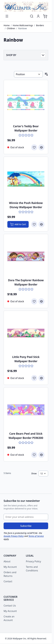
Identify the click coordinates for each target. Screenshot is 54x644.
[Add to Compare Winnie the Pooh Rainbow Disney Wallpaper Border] (41, 224)
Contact (8, 581)
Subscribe (26, 526)
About (7, 561)
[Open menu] (7, 16)
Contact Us (10, 606)
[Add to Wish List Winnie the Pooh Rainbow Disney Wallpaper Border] (34, 224)
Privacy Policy (34, 561)
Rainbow (23, 28)
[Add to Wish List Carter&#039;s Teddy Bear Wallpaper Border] (34, 147)
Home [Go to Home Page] (7, 25)
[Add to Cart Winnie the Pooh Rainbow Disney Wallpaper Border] (18, 224)
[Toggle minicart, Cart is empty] (45, 16)
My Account (10, 567)
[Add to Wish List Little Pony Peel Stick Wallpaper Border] (34, 378)
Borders (40, 25)
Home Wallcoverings (23, 25)
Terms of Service (36, 536)
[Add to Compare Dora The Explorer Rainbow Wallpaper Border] (41, 301)
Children (11, 28)
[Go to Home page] (26, 7)
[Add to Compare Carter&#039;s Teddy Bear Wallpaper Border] (41, 147)
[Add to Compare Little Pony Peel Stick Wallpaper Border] (41, 378)
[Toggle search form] (32, 16)
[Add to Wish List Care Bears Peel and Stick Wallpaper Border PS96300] (34, 455)
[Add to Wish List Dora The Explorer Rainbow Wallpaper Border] (34, 301)
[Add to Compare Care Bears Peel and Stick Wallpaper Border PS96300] (41, 455)
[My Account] (38, 16)
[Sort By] (28, 74)
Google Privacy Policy (14, 536)
